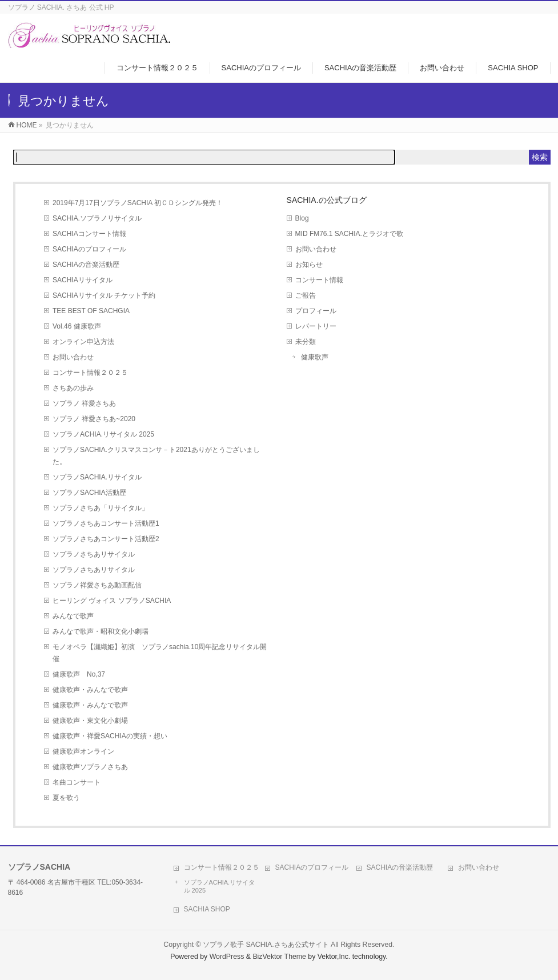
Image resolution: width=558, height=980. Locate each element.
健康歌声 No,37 (79, 674)
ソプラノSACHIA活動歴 (89, 493)
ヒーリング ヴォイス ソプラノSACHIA (112, 601)
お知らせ (309, 265)
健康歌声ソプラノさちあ (94, 767)
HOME (27, 125)
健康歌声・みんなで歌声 (90, 690)
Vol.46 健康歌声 (77, 326)
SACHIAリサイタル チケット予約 (104, 295)
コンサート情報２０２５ (90, 373)
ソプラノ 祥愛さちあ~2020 (94, 419)
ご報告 (306, 295)
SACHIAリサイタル (83, 280)
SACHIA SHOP (207, 909)
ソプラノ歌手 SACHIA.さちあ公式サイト (266, 945)
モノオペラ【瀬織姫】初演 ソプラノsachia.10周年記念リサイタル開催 (160, 653)
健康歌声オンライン (83, 751)
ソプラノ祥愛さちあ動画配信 (97, 585)
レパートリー (316, 326)
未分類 (306, 342)
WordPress (227, 957)
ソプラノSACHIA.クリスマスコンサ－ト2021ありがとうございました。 (156, 456)
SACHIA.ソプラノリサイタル (97, 218)
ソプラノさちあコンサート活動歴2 (106, 539)
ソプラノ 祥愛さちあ (84, 403)
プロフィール (316, 311)
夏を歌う (66, 798)
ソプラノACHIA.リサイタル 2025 (103, 434)
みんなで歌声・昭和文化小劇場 (101, 631)
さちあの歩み (73, 388)
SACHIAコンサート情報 (89, 234)
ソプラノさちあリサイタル (94, 554)
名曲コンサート (77, 782)
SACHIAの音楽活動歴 (86, 265)
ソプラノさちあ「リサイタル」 (101, 508)
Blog (302, 218)
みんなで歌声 (73, 616)
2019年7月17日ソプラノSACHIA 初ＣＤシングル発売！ (138, 203)
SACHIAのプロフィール (89, 249)
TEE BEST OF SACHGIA (91, 311)
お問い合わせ (73, 357)
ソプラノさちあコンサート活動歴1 (106, 523)
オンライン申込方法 (83, 342)
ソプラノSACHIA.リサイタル (97, 477)
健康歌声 (315, 357)
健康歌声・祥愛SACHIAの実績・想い (110, 736)
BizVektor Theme (279, 957)
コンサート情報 (319, 280)
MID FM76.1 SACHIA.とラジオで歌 (349, 234)
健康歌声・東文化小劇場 (90, 721)
